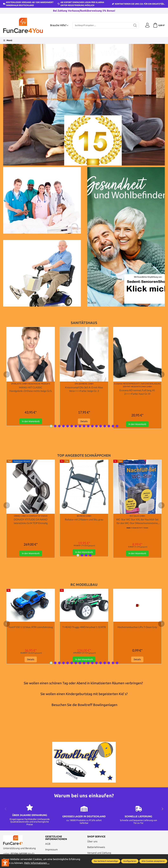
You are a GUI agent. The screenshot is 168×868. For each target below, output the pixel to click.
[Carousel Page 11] (92, 426)
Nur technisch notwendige (106, 861)
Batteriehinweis (96, 847)
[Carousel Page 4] (63, 426)
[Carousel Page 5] (68, 426)
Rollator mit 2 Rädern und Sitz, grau (84, 519)
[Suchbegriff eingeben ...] (102, 25)
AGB (48, 844)
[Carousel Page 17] (117, 426)
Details (84, 421)
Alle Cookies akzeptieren (153, 861)
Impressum (51, 849)
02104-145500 (19, 854)
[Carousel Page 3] (59, 426)
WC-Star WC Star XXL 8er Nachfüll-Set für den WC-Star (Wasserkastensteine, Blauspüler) (137, 521)
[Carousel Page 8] (80, 426)
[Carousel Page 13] (101, 426)
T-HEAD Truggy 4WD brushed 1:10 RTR (84, 627)
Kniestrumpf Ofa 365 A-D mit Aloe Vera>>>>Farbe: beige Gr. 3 (84, 389)
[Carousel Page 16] (113, 426)
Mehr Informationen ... (37, 863)
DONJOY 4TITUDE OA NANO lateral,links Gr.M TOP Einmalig (31, 521)
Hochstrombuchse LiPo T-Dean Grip (137, 627)
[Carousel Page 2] (55, 426)
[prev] (7, 374)
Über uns (92, 841)
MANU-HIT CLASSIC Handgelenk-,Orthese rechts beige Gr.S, (31, 389)
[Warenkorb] (159, 25)
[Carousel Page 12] (96, 426)
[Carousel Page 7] (76, 426)
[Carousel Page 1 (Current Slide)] (51, 426)
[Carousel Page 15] (109, 426)
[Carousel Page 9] (84, 426)
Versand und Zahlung (99, 853)
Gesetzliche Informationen (56, 838)
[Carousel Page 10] (88, 426)
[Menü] (8, 40)
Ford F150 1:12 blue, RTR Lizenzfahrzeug (31, 627)
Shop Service (96, 837)
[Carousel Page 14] (105, 426)
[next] (161, 374)
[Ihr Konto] (147, 25)
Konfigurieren (130, 861)
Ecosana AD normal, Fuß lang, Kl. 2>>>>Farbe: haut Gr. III (137, 392)
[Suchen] (135, 25)
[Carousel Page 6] (72, 426)
